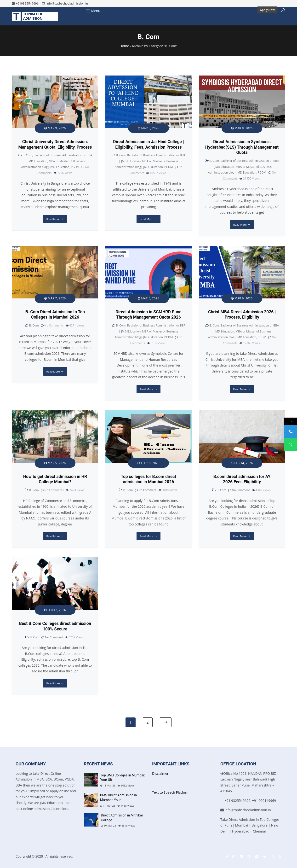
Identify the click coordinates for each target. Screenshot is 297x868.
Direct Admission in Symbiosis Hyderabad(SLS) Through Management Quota (242, 147)
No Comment (147, 490)
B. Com (27, 155)
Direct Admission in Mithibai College (122, 818)
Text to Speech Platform (171, 792)
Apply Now (267, 10)
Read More (53, 219)
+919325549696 (25, 3)
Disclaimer (160, 773)
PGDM (75, 167)
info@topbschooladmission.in (65, 3)
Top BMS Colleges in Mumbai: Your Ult (123, 778)
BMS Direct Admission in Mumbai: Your (119, 798)
